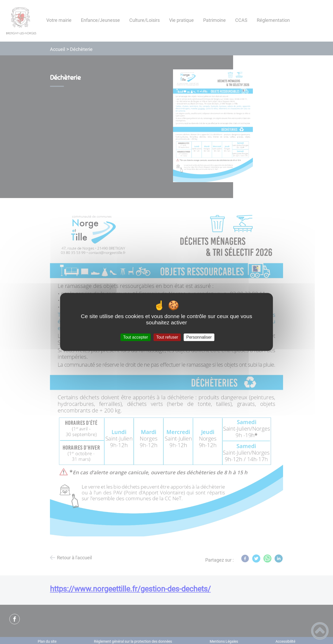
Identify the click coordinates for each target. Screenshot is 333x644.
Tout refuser (167, 337)
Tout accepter (136, 337)
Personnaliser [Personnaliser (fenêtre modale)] (199, 337)
